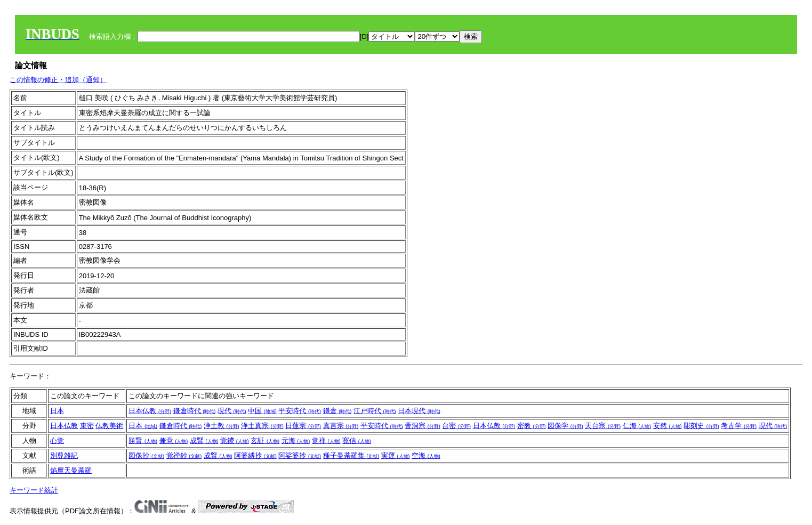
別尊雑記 (64, 455)
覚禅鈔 (184, 455)
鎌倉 (337, 411)
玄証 (265, 441)
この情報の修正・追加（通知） (58, 80)
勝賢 (143, 441)
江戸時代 (375, 411)
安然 (668, 426)
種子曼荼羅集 (351, 455)
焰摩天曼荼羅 (71, 470)
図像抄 (146, 455)
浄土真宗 (262, 426)
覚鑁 (235, 441)
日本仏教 (150, 411)
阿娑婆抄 (300, 455)
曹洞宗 (423, 426)
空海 (426, 455)
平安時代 (300, 411)
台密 (456, 426)
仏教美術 (109, 426)
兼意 (174, 441)
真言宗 (341, 426)
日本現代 (419, 411)
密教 (532, 426)
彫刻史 (701, 426)
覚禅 (326, 441)
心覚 (57, 441)
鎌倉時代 (195, 411)
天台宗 (603, 426)
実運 (396, 455)
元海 (296, 441)
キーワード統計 (34, 490)
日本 (57, 411)
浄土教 (222, 426)
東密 (87, 426)
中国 (262, 411)
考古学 (739, 426)
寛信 (357, 441)
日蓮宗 (303, 426)
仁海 (637, 426)
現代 (232, 411)
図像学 (565, 426)
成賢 (204, 441)
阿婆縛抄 (255, 455)
